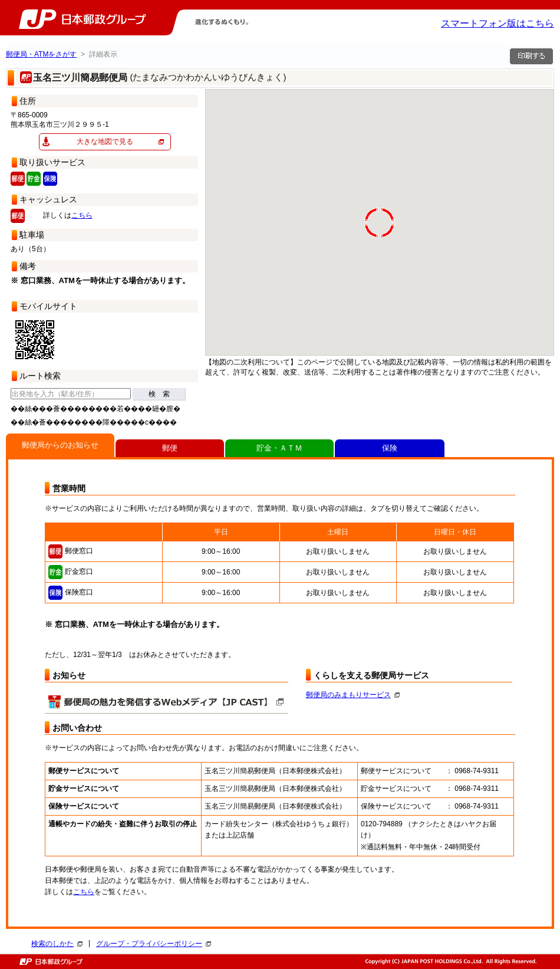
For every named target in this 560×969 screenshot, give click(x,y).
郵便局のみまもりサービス (353, 695)
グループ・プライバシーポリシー (154, 944)
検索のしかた (57, 944)
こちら (82, 215)
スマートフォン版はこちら (498, 23)
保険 (390, 448)
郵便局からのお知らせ (60, 445)
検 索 (159, 394)
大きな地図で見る (105, 142)
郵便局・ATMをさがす (41, 54)
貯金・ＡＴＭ (279, 448)
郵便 (170, 448)
